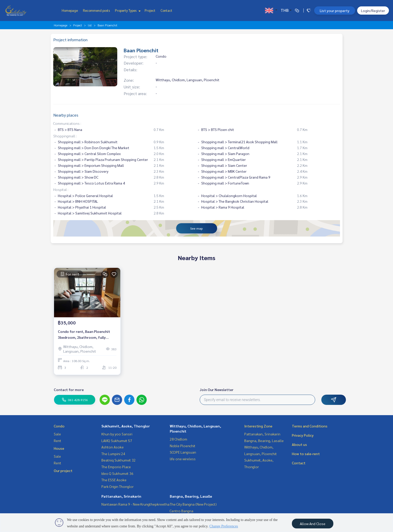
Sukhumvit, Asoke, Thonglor (126, 426)
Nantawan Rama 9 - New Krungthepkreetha (135, 504)
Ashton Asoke (113, 447)
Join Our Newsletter (217, 390)
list (90, 25)
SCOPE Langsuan (183, 452)
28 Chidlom (178, 439)
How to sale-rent (306, 454)
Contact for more (69, 390)
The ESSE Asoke (114, 480)
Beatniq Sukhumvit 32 (119, 460)
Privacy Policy (303, 435)
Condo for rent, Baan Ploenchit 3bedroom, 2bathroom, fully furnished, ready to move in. (84, 335)
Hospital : (61, 189)
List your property (335, 11)
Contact (166, 10)
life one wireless (183, 459)
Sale (57, 434)
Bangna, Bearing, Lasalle (191, 496)
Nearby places (66, 115)
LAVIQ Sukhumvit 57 (117, 441)
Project (150, 10)
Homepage (70, 10)
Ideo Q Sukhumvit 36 (117, 473)
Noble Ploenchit (183, 446)
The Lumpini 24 (113, 454)
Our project (63, 470)
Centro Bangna (182, 511)
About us (299, 444)
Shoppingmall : (65, 136)
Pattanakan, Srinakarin (121, 496)
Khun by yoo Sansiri (117, 434)
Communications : (67, 123)
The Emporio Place (116, 467)
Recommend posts (96, 10)
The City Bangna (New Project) (193, 504)
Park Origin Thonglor (118, 486)
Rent (57, 441)
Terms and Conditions (310, 426)
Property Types (127, 10)
